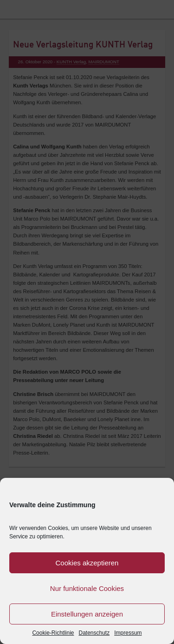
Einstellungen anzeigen (87, 614)
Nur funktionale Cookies (87, 588)
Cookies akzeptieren (87, 563)
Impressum (128, 633)
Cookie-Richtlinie (53, 633)
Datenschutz (94, 633)
